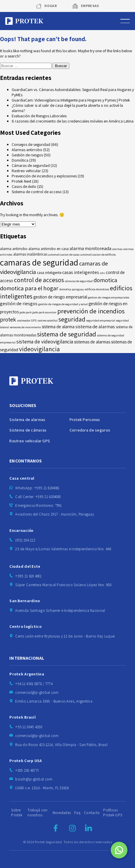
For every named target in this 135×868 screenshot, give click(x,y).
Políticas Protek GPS (113, 813)
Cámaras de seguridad (31, 165)
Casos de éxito (24, 186)
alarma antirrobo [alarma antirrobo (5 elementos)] (14, 249)
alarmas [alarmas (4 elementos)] (117, 249)
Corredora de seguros (90, 430)
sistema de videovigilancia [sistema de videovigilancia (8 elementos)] (45, 342)
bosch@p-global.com (34, 779)
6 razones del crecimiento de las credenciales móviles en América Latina (73, 121)
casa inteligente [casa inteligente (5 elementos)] (49, 273)
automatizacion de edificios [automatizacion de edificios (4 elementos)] (98, 254)
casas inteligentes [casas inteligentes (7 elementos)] (81, 272)
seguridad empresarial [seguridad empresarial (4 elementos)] (101, 320)
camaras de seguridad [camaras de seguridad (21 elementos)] (39, 262)
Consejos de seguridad (31, 144)
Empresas (90, 6)
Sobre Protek (17, 813)
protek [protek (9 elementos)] (8, 319)
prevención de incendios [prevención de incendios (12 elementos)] (91, 311)
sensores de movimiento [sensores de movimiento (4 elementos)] (25, 327)
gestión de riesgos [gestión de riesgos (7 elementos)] (19, 303)
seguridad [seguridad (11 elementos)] (72, 319)
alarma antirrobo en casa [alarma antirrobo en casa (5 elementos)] (49, 249)
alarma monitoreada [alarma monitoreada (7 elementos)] (90, 248)
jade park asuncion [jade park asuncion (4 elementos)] (44, 312)
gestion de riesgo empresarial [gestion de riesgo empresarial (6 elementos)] (60, 297)
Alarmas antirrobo (27, 150)
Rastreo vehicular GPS (30, 441)
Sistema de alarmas (27, 420)
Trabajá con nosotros (37, 813)
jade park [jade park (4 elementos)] (26, 312)
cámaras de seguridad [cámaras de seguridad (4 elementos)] (79, 281)
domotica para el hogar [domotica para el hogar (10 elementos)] (29, 288)
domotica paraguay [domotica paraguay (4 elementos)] (72, 289)
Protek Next (21, 181)
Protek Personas (85, 420)
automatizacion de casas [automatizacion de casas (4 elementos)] (64, 254)
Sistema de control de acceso (37, 192)
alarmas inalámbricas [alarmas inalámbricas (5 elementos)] (30, 254)
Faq (77, 813)
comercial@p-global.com (37, 693)
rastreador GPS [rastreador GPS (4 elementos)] (27, 320)
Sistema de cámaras (28, 430)
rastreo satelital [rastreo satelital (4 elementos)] (47, 320)
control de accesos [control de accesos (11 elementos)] (39, 280)
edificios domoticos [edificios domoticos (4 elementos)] (97, 289)
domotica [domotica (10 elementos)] (105, 280)
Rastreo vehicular (26, 171)
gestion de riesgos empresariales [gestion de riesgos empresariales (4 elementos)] (109, 297)
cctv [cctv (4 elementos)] (102, 273)
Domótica (20, 160)
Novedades (62, 813)
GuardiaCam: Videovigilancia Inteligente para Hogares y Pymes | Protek (71, 100)
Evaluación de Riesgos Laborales (39, 116)
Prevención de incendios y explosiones (44, 176)
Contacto (92, 813)
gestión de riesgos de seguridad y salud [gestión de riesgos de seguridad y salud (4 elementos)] (63, 304)
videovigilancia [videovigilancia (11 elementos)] (39, 349)
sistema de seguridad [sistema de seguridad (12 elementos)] (67, 334)
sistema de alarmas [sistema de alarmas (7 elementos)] (95, 326)
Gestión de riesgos (27, 155)
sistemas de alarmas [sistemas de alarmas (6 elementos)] (92, 342)
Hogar (51, 6)
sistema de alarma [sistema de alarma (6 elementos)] (58, 327)
